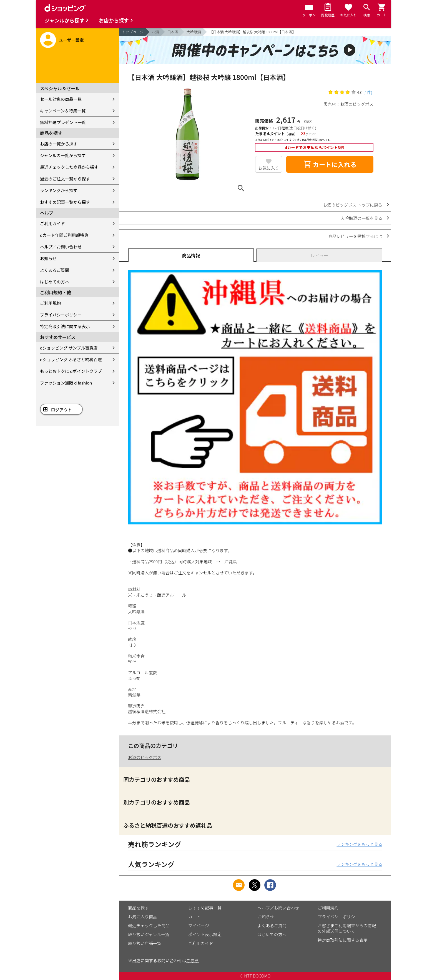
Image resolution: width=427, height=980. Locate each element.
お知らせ (48, 258)
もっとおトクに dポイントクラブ (71, 371)
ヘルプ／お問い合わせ (61, 247)
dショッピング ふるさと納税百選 (71, 359)
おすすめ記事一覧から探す (65, 202)
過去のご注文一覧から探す (65, 179)
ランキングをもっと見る (359, 844)
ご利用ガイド (52, 223)
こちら (193, 960)
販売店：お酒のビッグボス (348, 104)
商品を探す (138, 908)
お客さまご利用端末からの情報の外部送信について (347, 928)
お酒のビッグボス (145, 757)
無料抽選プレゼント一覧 (63, 122)
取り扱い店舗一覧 (145, 943)
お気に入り (269, 168)
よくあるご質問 (55, 270)
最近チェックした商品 (149, 925)
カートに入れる (330, 164)
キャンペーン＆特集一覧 (63, 111)
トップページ (133, 32)
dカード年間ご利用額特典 (64, 235)
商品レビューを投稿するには (355, 236)
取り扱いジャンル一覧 (149, 934)
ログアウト (61, 410)
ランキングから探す (59, 190)
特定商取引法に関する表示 (65, 326)
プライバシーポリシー (61, 315)
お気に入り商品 (143, 917)
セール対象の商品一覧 (61, 99)
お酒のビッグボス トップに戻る (353, 205)
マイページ (199, 925)
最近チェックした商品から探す (69, 167)
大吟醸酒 (194, 32)
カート (194, 917)
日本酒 (173, 32)
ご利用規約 (50, 303)
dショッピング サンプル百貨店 (69, 348)
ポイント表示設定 (205, 934)
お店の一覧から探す (59, 144)
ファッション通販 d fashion (66, 383)
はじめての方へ (55, 282)
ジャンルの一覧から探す (63, 155)
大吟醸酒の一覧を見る (361, 218)
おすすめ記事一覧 (205, 908)
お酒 (155, 32)
